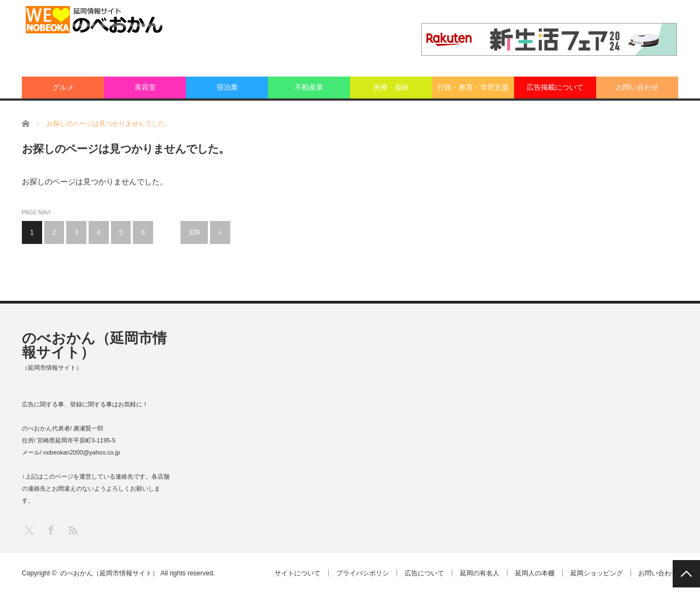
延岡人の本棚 (533, 573)
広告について (420, 573)
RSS (72, 530)
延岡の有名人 (476, 573)
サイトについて (291, 573)
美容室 (145, 87)
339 (194, 232)
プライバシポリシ (357, 573)
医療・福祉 (391, 87)
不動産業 (309, 87)
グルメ (63, 87)
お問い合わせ (637, 87)
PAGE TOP (686, 574)
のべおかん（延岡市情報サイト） (94, 345)
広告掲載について (555, 87)
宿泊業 (227, 87)
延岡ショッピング (596, 573)
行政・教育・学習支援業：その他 (473, 91)
